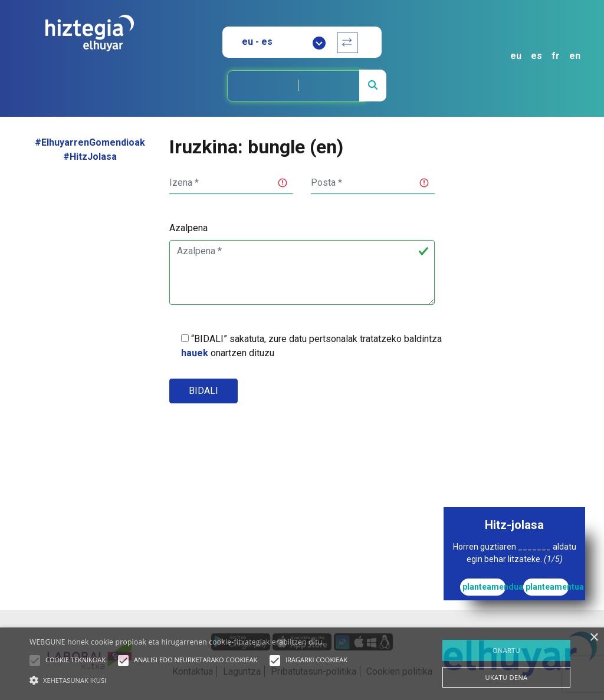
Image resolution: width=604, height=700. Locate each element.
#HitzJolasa (90, 157)
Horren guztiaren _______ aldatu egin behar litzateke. (515, 553)
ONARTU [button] (506, 650)
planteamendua (484, 587)
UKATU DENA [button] (507, 677)
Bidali (203, 391)
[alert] (302, 664)
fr (556, 56)
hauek (195, 353)
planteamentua (547, 587)
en (575, 56)
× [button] (594, 638)
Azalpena (188, 228)
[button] (35, 660)
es (536, 56)
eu (516, 56)
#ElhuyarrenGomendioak (90, 142)
